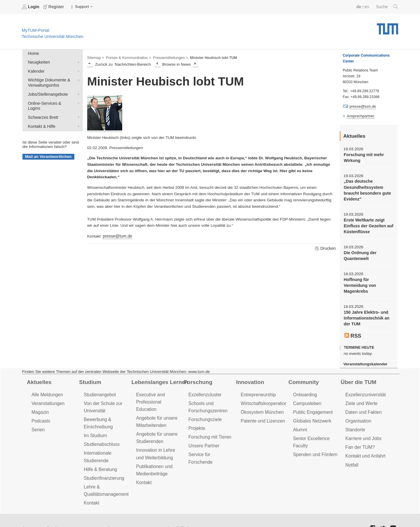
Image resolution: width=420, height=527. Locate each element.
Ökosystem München (261, 400)
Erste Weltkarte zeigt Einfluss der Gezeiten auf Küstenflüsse (367, 223)
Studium (90, 371)
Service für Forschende (211, 440)
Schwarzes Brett (77, 109)
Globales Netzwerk (311, 408)
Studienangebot (99, 383)
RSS (353, 325)
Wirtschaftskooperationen (265, 391)
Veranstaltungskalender (364, 353)
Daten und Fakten (363, 400)
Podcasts (41, 408)
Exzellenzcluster (204, 383)
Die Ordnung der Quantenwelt (359, 252)
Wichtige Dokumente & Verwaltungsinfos (77, 78)
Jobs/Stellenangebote (77, 92)
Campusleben (307, 391)
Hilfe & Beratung (100, 454)
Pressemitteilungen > (167, 57)
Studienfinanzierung (103, 463)
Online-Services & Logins (77, 100)
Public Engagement (312, 400)
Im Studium (95, 422)
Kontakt (91, 487)
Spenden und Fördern (314, 440)
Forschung (197, 371)
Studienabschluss (101, 431)
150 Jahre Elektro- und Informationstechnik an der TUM (365, 308)
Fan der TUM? (359, 433)
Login (31, 7)
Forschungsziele (204, 407)
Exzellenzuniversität (365, 383)
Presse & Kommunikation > (127, 57)
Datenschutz (101, 512)
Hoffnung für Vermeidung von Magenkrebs (367, 278)
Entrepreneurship (257, 383)
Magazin (40, 400)
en (368, 7)
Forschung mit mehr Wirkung (363, 157)
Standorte (355, 417)
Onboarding (304, 383)
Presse (72, 512)
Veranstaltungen (47, 391)
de (360, 7)
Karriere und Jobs (363, 425)
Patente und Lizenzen (262, 408)
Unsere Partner (203, 432)
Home (33, 53)
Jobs (23, 512)
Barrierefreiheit (168, 512)
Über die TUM (358, 371)
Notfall (351, 450)
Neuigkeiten (77, 61)
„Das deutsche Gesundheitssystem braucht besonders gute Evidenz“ (366, 189)
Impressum (133, 512)
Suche (387, 7)
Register (53, 7)
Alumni (300, 417)
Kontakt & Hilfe (77, 117)
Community (303, 371)
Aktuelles (38, 371)
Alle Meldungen (47, 383)
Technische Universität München (387, 26)
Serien (38, 417)
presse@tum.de (117, 235)
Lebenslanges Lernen (159, 371)
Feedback (47, 512)
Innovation (249, 371)
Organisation (358, 408)
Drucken (325, 247)
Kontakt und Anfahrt (364, 442)
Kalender (77, 70)
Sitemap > (95, 57)
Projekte (196, 415)
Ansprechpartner (360, 116)
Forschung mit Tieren (209, 424)
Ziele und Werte (361, 391)
